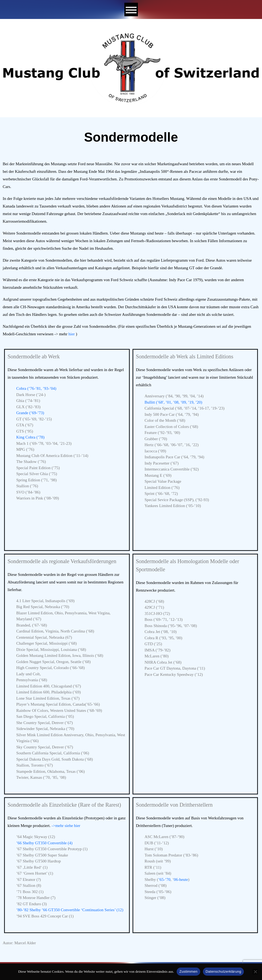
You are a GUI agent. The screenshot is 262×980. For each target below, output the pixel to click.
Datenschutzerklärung (223, 971)
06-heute (181, 880)
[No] (255, 972)
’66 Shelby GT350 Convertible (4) (44, 843)
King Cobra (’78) (30, 437)
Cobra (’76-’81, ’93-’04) (36, 388)
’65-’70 (164, 880)
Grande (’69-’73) (30, 413)
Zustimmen (188, 971)
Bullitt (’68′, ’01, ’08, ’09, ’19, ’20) (174, 402)
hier (72, 334)
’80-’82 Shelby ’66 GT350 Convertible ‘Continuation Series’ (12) (70, 910)
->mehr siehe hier (66, 826)
